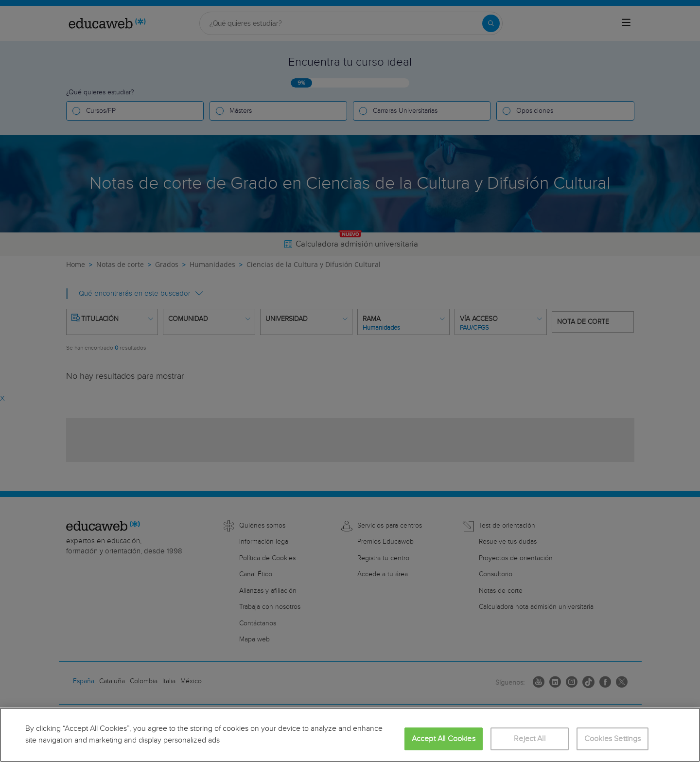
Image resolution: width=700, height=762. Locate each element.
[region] (350, 735)
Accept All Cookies (444, 739)
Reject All (530, 739)
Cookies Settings (613, 739)
